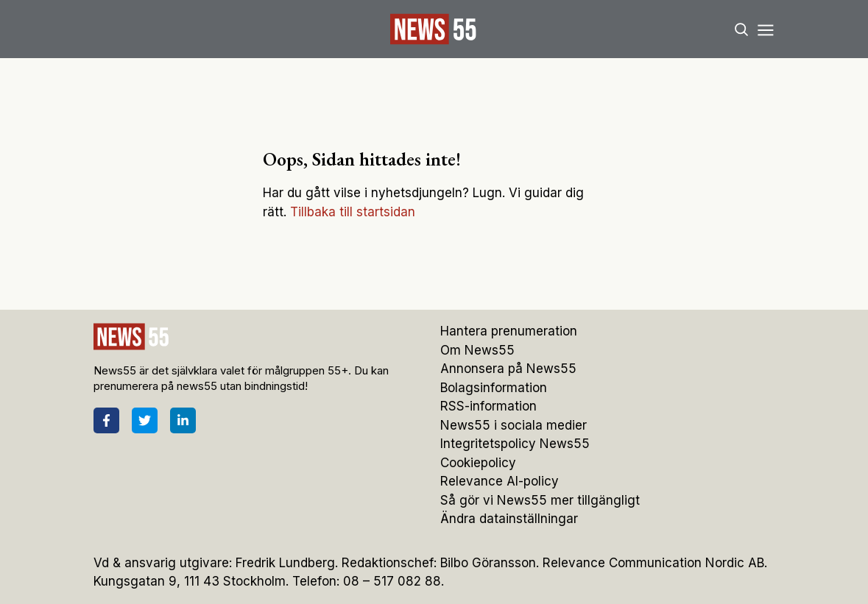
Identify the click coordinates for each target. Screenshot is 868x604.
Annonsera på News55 (508, 369)
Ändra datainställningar (509, 519)
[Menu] (766, 29)
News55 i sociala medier (514, 425)
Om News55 (477, 350)
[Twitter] (145, 420)
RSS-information (488, 406)
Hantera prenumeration (509, 331)
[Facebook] (106, 420)
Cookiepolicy (478, 463)
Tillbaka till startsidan (353, 212)
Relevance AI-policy (500, 481)
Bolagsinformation (494, 388)
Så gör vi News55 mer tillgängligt (542, 500)
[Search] (741, 29)
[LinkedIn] (183, 420)
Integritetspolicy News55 (515, 444)
